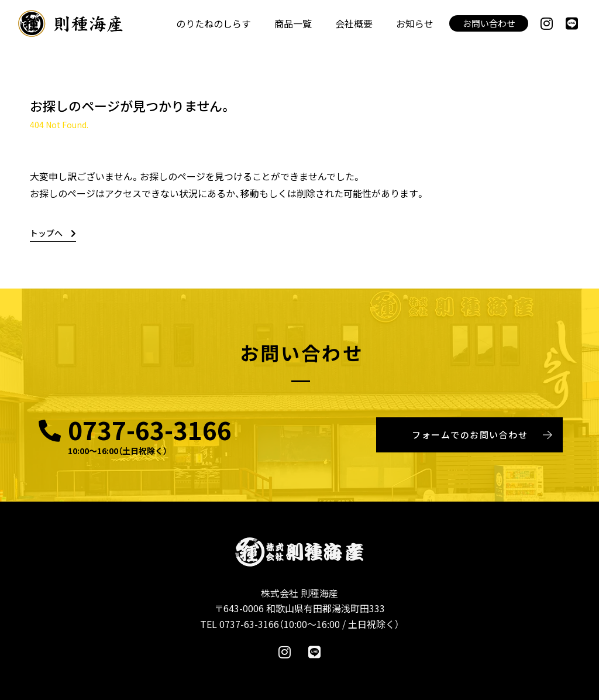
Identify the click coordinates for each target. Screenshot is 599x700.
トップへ (53, 233)
